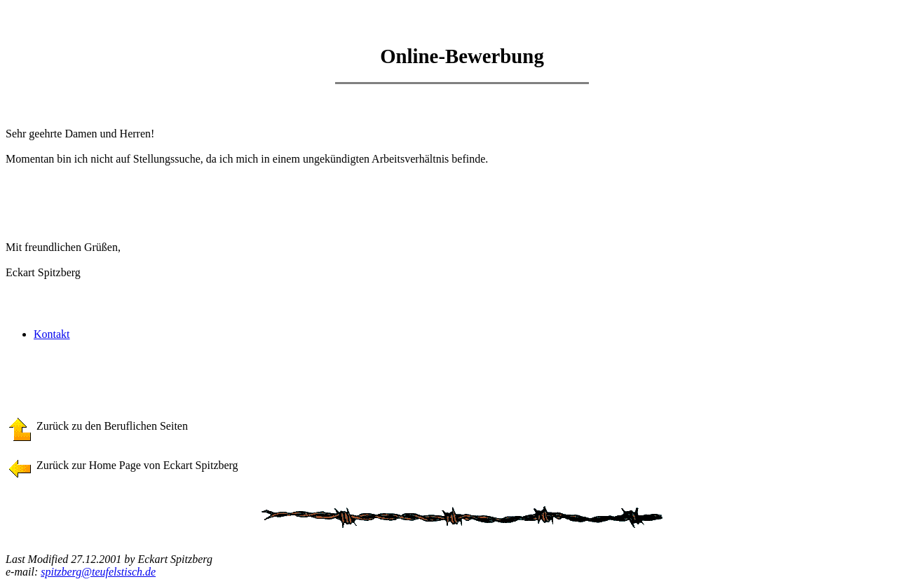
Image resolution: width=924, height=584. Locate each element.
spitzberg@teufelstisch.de (98, 572)
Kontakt (52, 334)
